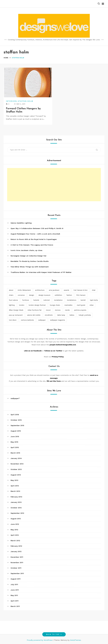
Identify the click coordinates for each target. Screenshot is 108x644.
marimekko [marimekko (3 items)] (68, 305)
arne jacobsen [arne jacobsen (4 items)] (54, 290)
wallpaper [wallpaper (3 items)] (42, 320)
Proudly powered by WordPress (40, 640)
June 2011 (15, 590)
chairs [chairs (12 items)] (11, 295)
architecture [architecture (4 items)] (40, 290)
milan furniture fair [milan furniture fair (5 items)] (35, 310)
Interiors (11, 101)
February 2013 (16, 497)
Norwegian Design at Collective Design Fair (29, 256)
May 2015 (14, 442)
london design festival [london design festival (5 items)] (37, 305)
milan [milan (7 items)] (92, 305)
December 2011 (17, 557)
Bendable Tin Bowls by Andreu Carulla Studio (30, 261)
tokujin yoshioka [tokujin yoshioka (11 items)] (85, 315)
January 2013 (16, 502)
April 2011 (15, 601)
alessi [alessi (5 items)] (11, 290)
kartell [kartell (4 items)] (83, 300)
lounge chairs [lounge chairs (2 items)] (55, 305)
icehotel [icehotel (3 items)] (47, 300)
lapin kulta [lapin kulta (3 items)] (94, 300)
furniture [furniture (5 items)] (26, 300)
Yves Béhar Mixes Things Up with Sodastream (30, 267)
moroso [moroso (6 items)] (58, 310)
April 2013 (15, 486)
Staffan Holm (25, 101)
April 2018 (15, 415)
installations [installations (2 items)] (72, 300)
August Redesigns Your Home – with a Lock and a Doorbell (35, 234)
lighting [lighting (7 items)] (12, 305)
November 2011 (17, 562)
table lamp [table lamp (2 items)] (61, 315)
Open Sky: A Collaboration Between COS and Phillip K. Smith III (37, 228)
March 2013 (15, 491)
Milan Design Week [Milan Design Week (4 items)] (16, 310)
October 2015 (16, 420)
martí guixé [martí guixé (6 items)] (81, 305)
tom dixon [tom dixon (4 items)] (13, 320)
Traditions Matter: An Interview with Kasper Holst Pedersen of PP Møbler (41, 272)
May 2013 (14, 480)
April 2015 (15, 447)
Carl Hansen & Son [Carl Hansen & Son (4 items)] (81, 290)
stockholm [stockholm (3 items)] (49, 315)
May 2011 (14, 595)
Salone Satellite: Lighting (21, 223)
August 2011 (16, 579)
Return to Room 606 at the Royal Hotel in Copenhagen (34, 239)
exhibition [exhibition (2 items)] (58, 295)
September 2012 (17, 513)
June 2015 (15, 436)
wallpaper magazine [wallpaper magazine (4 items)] (58, 320)
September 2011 (17, 573)
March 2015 (15, 453)
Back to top (54, 634)
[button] (99, 4)
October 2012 (16, 508)
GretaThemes (75, 640)
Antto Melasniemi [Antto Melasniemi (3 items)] (24, 290)
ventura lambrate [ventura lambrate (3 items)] (27, 320)
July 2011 (14, 584)
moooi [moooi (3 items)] (48, 310)
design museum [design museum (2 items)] (44, 295)
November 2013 (17, 464)
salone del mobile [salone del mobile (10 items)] (34, 315)
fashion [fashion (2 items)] (69, 295)
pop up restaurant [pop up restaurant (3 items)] (16, 315)
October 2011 (16, 568)
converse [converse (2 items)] (21, 295)
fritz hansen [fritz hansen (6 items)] (81, 295)
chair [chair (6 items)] (94, 290)
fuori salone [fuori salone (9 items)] (13, 300)
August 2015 (16, 431)
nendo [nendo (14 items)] (67, 310)
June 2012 (15, 524)
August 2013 (16, 475)
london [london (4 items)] (22, 305)
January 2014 (16, 458)
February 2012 (16, 546)
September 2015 (17, 425)
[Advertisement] (54, 185)
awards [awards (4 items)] (66, 290)
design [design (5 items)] (32, 295)
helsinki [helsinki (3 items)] (36, 300)
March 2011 (15, 606)
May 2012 (14, 530)
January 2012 (16, 551)
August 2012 (16, 519)
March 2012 (15, 541)
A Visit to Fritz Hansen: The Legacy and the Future (32, 245)
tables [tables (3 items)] (72, 315)
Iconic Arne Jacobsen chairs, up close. (27, 250)
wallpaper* (15, 398)
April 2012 (15, 535)
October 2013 (16, 469)
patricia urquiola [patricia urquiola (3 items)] (80, 310)
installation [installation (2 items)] (58, 300)
